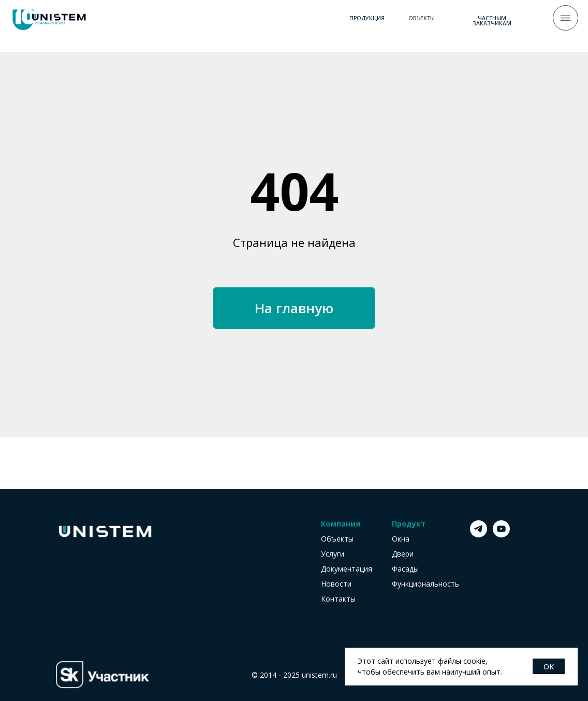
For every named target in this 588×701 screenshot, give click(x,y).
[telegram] (479, 535)
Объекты (337, 539)
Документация (347, 569)
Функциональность (425, 584)
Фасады (405, 569)
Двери (403, 554)
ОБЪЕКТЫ (422, 18)
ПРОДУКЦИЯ (367, 18)
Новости (336, 584)
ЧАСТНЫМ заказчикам (492, 21)
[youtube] (501, 535)
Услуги (333, 554)
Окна (401, 539)
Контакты (338, 599)
